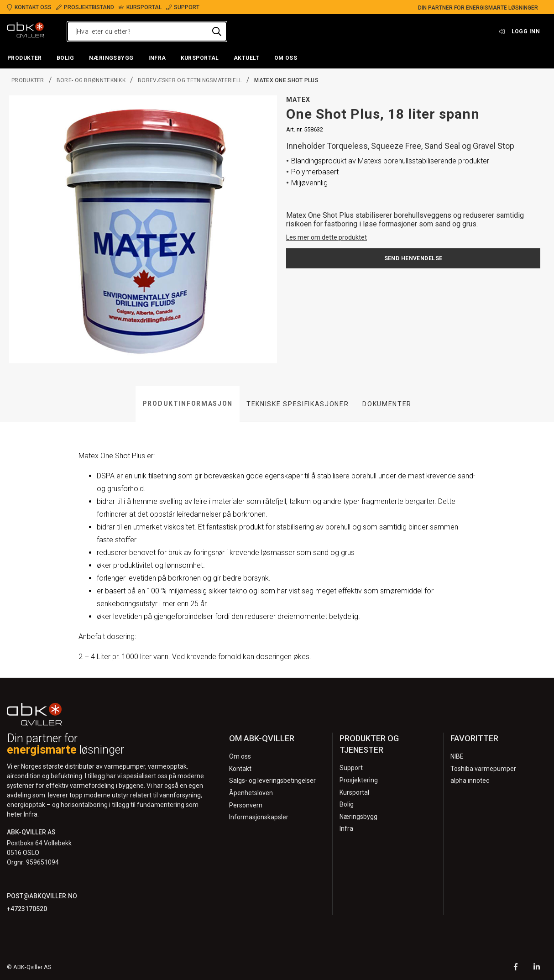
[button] (25, 58)
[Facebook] (516, 968)
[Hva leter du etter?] (147, 31)
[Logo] (26, 31)
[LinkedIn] (537, 968)
